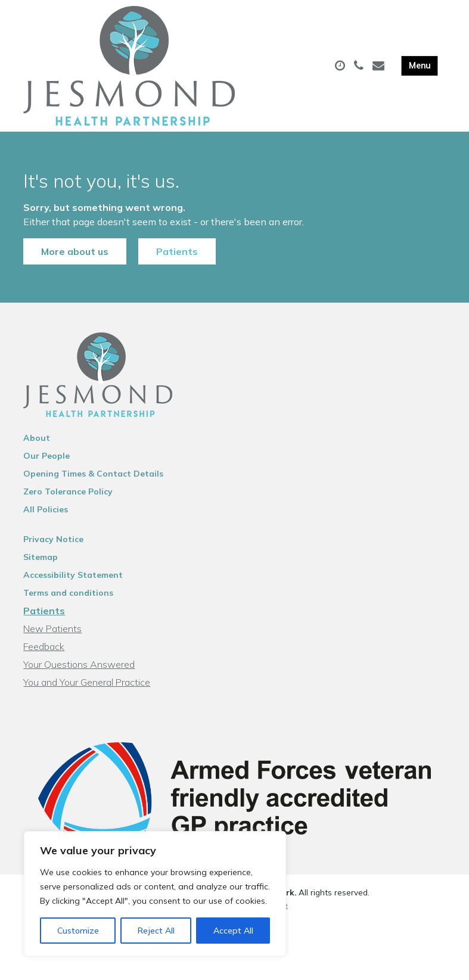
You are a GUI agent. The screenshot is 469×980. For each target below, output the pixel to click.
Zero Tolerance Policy (68, 491)
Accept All (233, 931)
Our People (46, 456)
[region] (155, 894)
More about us (75, 251)
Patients (177, 251)
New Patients (52, 629)
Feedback (44, 646)
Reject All (156, 931)
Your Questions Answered (79, 664)
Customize (78, 931)
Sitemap (41, 557)
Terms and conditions (68, 593)
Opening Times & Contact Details (93, 474)
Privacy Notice (53, 539)
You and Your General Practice (87, 682)
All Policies (46, 509)
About (37, 438)
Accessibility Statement (73, 575)
